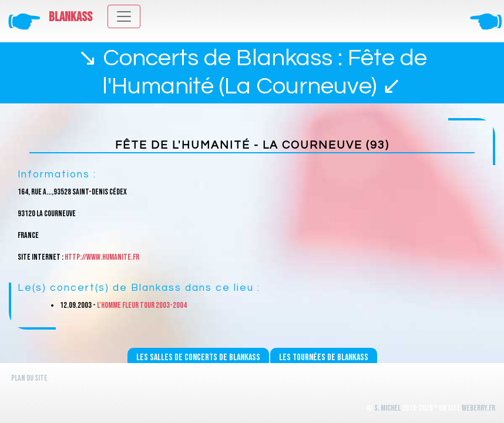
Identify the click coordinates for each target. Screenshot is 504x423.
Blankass (70, 17)
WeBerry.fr (478, 408)
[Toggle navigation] (124, 16)
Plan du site (29, 378)
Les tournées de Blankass (324, 357)
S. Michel (387, 408)
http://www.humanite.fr (102, 257)
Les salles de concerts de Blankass (198, 357)
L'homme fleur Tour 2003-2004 (142, 305)
